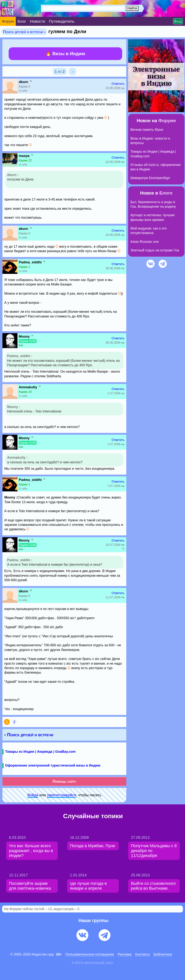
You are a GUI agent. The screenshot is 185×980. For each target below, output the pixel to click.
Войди (33, 795)
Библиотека (163, 954)
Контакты (143, 954)
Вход (178, 21)
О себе (23, 91)
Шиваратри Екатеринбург (150, 178)
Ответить (118, 84)
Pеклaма (125, 954)
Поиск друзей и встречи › (24, 32)
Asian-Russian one (145, 242)
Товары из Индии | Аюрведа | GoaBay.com (40, 752)
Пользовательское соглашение (90, 954)
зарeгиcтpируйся (61, 795)
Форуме (167, 121)
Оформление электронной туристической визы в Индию (53, 765)
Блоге (166, 193)
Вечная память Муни (147, 130)
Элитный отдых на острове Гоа (155, 250)
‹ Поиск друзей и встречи (29, 735)
